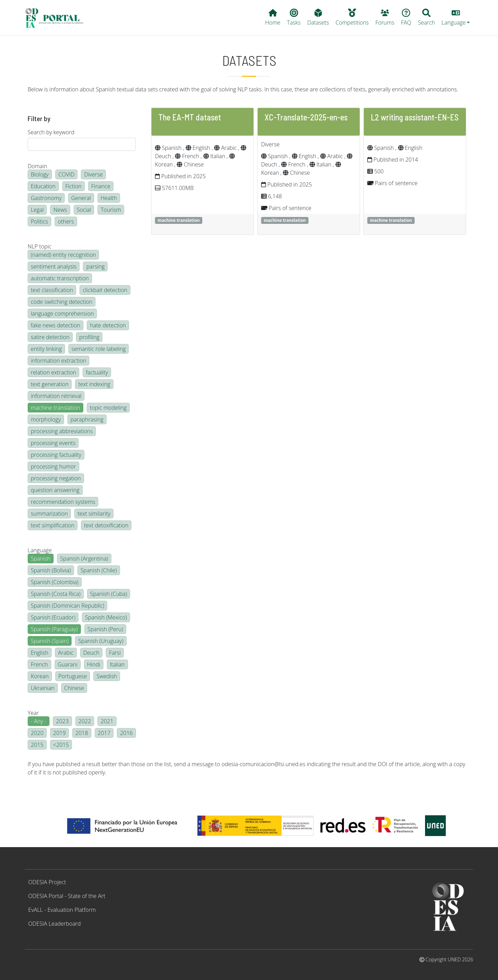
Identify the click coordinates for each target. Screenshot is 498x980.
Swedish (107, 676)
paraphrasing (87, 419)
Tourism (111, 210)
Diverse (93, 174)
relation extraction (53, 372)
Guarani (68, 664)
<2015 (61, 745)
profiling (89, 337)
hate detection (108, 325)
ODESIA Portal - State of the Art (67, 896)
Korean (40, 676)
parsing (95, 266)
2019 (60, 733)
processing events (53, 443)
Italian (117, 664)
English (40, 653)
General (81, 198)
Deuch (91, 653)
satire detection (50, 337)
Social (84, 210)
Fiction (73, 186)
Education (43, 186)
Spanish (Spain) (50, 641)
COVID (67, 174)
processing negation (56, 478)
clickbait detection (105, 290)
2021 (107, 721)
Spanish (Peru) (105, 629)
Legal (37, 210)
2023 (62, 721)
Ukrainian (43, 688)
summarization (49, 514)
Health (109, 198)
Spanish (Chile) (99, 570)
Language (40, 550)
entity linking (46, 349)
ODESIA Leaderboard (55, 924)
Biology (40, 174)
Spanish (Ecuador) (53, 617)
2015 (37, 745)
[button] (456, 18)
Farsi (115, 653)
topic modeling (108, 408)
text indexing (94, 384)
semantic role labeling (99, 349)
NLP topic (40, 246)
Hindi (94, 664)
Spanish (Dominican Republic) (67, 606)
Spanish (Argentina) (84, 559)
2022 (85, 721)
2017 (104, 733)
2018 (82, 733)
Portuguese (73, 676)
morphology (46, 419)
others (66, 221)
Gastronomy (46, 198)
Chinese (74, 688)
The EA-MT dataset (190, 117)
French (39, 664)
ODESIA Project (47, 882)
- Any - (39, 721)
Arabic (66, 653)
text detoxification (106, 525)
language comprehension (62, 314)
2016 (126, 733)
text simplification (53, 525)
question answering (55, 490)
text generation (50, 384)
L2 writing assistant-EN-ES (415, 117)
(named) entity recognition (63, 255)
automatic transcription (60, 278)
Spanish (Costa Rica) (56, 594)
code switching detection (62, 302)
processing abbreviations (62, 431)
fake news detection (56, 325)
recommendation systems (63, 502)
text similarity (94, 514)
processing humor (53, 466)
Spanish (41, 559)
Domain (37, 166)
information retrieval (56, 396)
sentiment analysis (54, 266)
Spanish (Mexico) (106, 617)
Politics (39, 221)
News (60, 210)
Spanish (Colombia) (55, 582)
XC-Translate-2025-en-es (306, 117)
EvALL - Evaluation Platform (62, 910)
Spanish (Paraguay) (54, 629)
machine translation (56, 408)
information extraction (58, 361)
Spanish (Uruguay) (101, 641)
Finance (101, 186)
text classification (52, 290)
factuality (97, 372)
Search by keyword (51, 132)
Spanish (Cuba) (109, 594)
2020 (37, 733)
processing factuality (56, 455)
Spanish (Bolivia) (51, 570)
